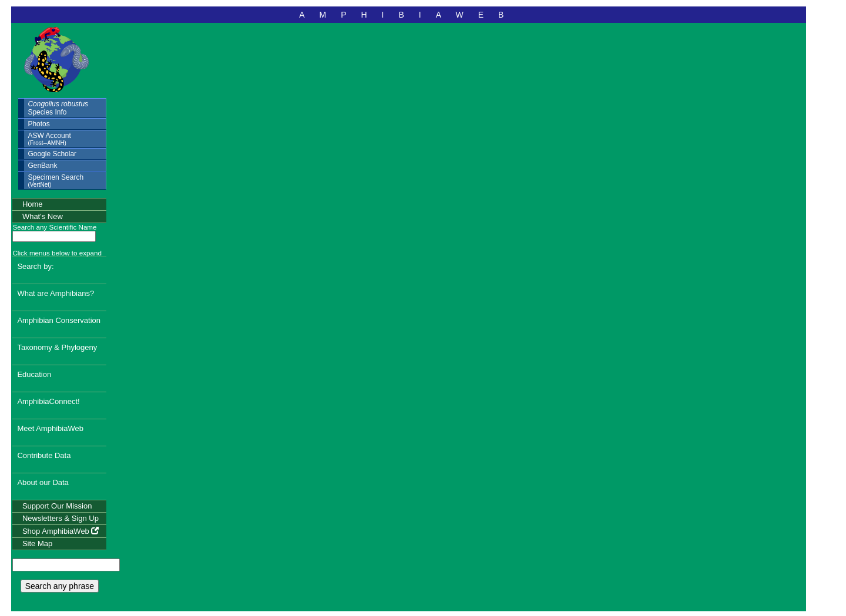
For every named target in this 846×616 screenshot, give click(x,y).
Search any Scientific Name (54, 227)
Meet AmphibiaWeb (50, 428)
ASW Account (49, 139)
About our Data (43, 482)
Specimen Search (56, 181)
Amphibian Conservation (59, 320)
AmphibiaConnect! (48, 401)
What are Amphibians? (56, 293)
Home (33, 204)
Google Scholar (52, 154)
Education (34, 374)
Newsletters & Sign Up (61, 518)
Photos (38, 124)
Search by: (35, 266)
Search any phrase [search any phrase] (60, 586)
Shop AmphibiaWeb (61, 531)
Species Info (58, 108)
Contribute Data (44, 455)
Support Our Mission (57, 506)
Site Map (37, 543)
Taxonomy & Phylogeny (57, 347)
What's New (43, 216)
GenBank (42, 166)
